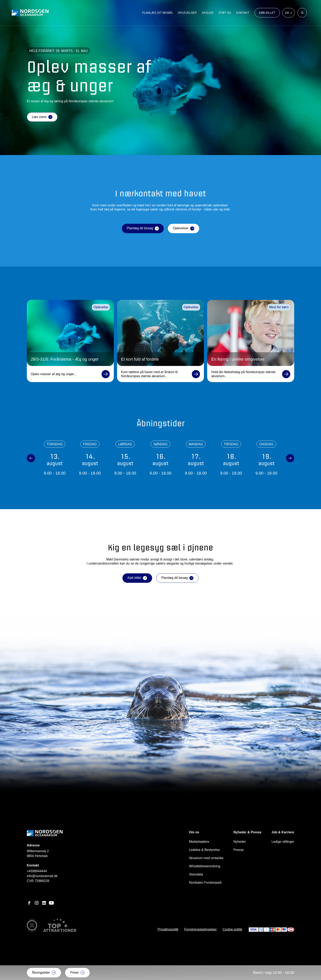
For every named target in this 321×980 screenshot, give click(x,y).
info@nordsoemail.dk (42, 876)
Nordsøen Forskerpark (205, 883)
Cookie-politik (232, 929)
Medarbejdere (199, 842)
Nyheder (240, 842)
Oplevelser (187, 14)
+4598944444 (37, 871)
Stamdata (196, 874)
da (287, 14)
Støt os (225, 14)
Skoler (207, 14)
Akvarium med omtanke (206, 858)
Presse (238, 850)
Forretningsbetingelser (201, 929)
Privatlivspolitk (168, 929)
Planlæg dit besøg (157, 14)
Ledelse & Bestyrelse (204, 850)
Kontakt (243, 14)
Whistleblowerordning (205, 866)
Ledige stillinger (283, 842)
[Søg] (302, 14)
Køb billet (267, 14)
